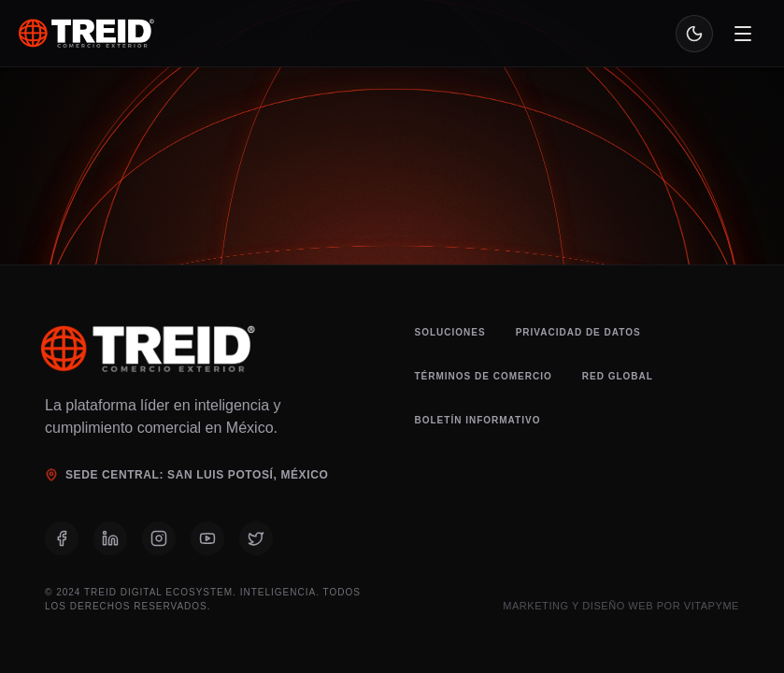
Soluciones (450, 332)
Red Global (618, 376)
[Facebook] (62, 538)
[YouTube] (207, 538)
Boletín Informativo (478, 420)
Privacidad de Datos (578, 332)
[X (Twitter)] (256, 538)
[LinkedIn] (110, 538)
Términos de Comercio (484, 376)
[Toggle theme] (694, 34)
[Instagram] (159, 538)
